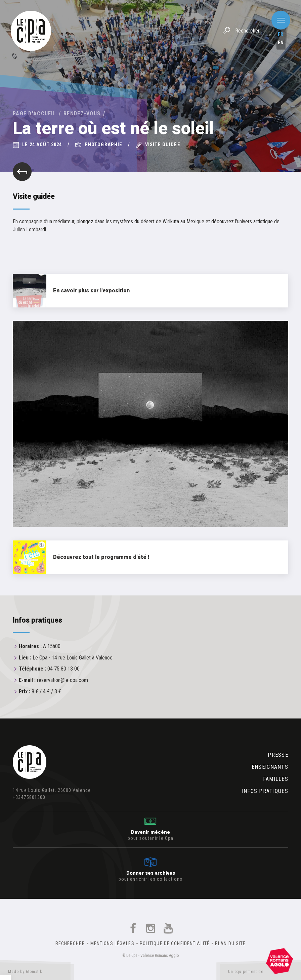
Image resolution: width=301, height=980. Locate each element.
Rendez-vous (82, 113)
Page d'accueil (34, 113)
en (281, 43)
